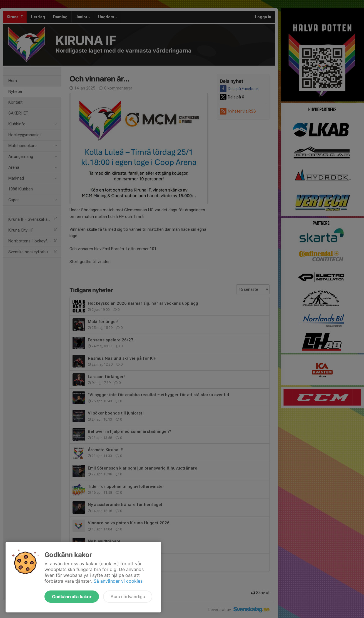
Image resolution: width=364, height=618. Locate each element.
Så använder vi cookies (118, 581)
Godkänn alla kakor (72, 597)
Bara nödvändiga (128, 597)
